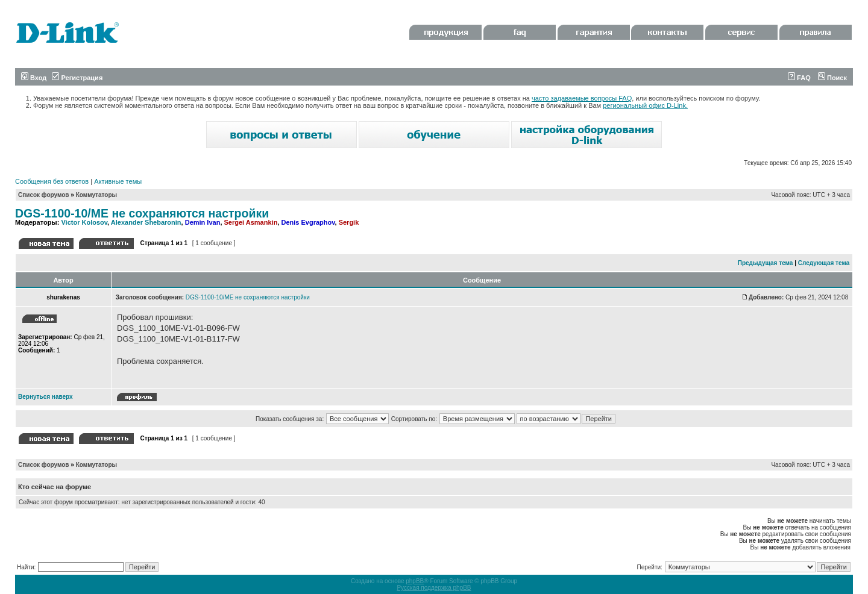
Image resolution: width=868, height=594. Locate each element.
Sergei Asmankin (251, 222)
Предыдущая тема (766, 263)
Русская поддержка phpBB (434, 588)
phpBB (415, 581)
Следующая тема (824, 263)
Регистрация (77, 78)
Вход (34, 78)
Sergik (349, 222)
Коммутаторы (96, 195)
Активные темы (118, 181)
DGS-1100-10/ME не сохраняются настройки (142, 213)
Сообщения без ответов (52, 181)
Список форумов (44, 195)
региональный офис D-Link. (645, 105)
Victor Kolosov (84, 222)
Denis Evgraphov (308, 222)
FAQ (799, 78)
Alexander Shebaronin (146, 222)
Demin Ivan (203, 222)
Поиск (832, 78)
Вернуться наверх (46, 397)
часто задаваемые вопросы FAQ (582, 98)
